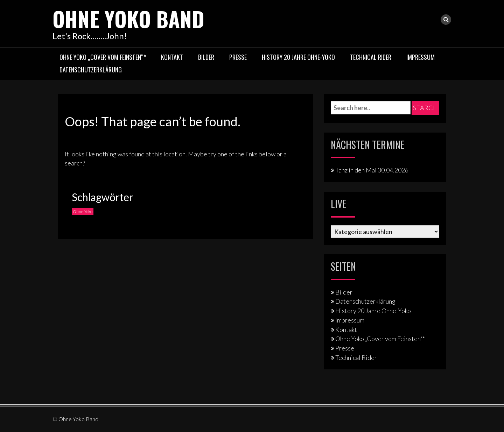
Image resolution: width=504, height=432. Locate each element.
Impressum (421, 57)
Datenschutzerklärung (91, 70)
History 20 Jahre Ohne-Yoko (298, 57)
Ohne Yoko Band (128, 18)
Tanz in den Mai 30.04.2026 (372, 170)
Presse (238, 57)
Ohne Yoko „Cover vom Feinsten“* (103, 57)
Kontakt (172, 57)
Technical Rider (371, 57)
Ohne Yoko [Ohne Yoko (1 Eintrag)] (83, 211)
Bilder (206, 57)
